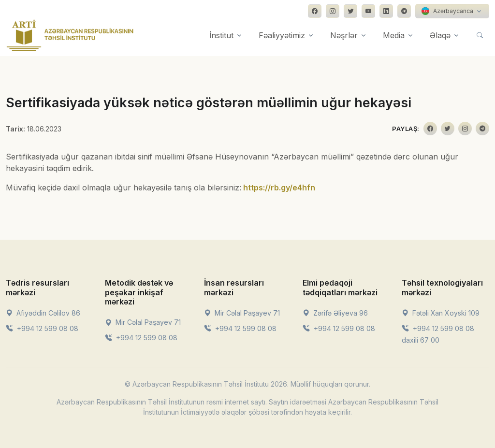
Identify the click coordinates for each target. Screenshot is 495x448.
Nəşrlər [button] (344, 35)
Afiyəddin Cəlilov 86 (43, 313)
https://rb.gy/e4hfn (279, 188)
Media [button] (394, 35)
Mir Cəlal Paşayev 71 (143, 322)
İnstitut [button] (221, 35)
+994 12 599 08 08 (42, 328)
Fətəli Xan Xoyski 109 (441, 313)
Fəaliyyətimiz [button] (282, 35)
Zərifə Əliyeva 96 (335, 313)
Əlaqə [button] (440, 35)
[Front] (70, 35)
